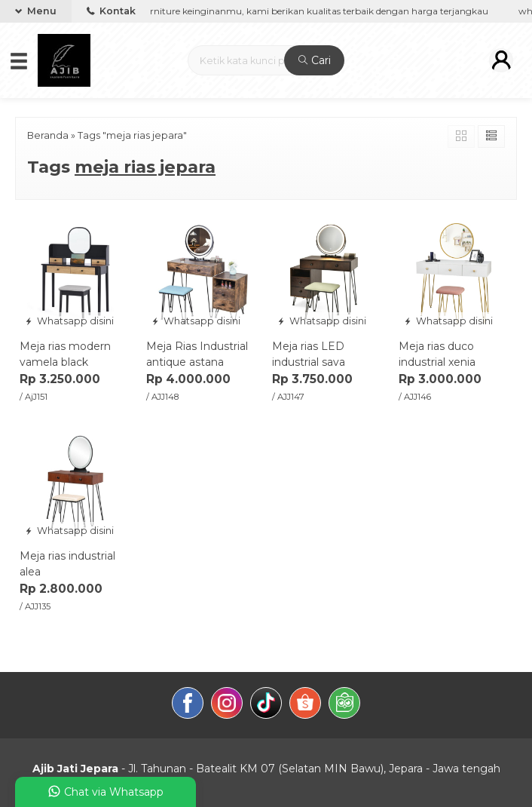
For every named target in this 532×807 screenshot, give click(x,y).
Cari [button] (315, 60)
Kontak (111, 11)
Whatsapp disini (69, 321)
